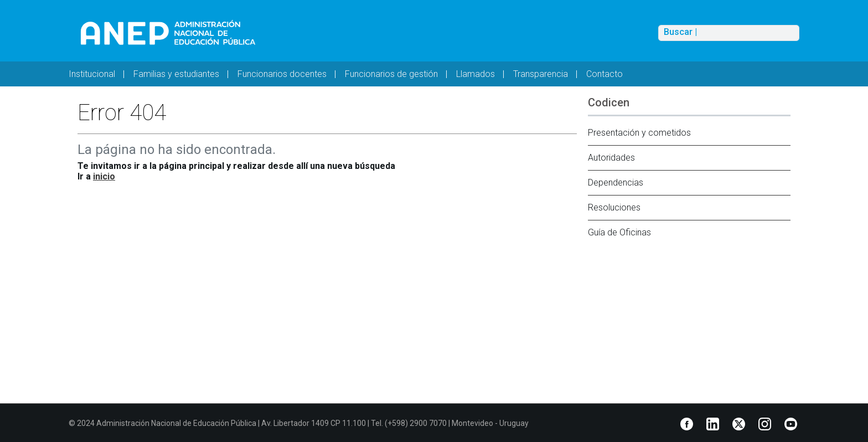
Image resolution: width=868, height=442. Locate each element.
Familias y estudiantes (176, 74)
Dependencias (616, 183)
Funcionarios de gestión (391, 74)
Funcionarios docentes (282, 74)
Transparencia (541, 74)
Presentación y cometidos (639, 133)
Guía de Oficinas (619, 232)
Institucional (92, 74)
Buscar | (680, 32)
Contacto (604, 74)
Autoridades (611, 158)
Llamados (476, 74)
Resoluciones (614, 207)
